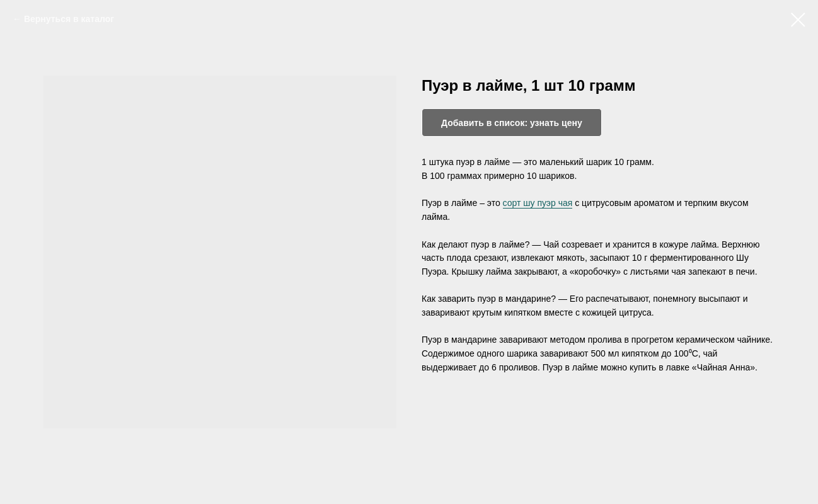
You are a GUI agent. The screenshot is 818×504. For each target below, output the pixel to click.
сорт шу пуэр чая (538, 203)
